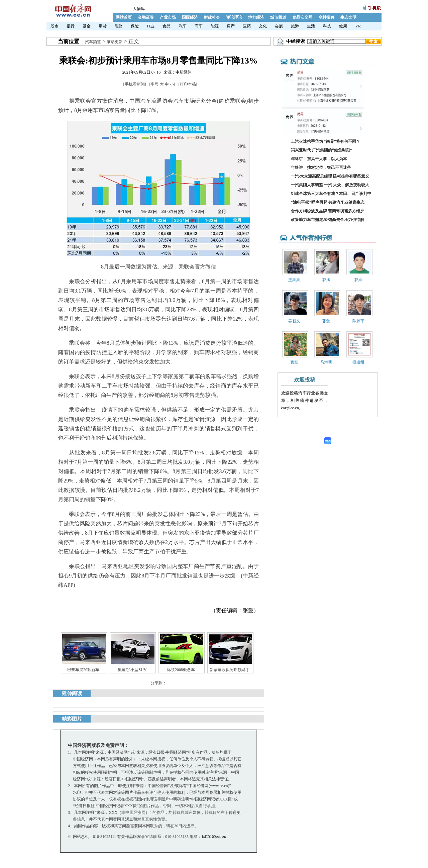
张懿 (326, 321)
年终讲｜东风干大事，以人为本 (319, 159)
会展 (279, 26)
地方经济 (256, 17)
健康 (343, 26)
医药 (247, 26)
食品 (167, 26)
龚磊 (294, 362)
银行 (71, 26)
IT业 (151, 26)
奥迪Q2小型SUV (132, 670)
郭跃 (358, 280)
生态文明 (348, 17)
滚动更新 (115, 42)
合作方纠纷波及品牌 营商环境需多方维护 (328, 211)
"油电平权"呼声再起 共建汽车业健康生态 (328, 202)
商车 (199, 26)
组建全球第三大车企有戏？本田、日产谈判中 (331, 194)
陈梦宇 (358, 321)
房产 (231, 26)
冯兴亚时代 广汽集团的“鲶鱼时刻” (322, 150)
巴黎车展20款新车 (83, 670)
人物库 (139, 9)
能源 (215, 26)
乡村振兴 (326, 17)
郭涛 (326, 280)
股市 (55, 26)
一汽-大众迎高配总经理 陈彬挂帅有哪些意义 (330, 176)
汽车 (183, 26)
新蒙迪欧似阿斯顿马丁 (230, 670)
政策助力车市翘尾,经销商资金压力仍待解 (328, 220)
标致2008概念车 (181, 670)
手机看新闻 (135, 84)
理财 (119, 26)
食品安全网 (302, 17)
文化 (263, 26)
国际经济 (190, 17)
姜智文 (294, 321)
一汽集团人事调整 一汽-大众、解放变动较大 (330, 185)
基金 (87, 26)
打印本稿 (188, 84)
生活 (311, 26)
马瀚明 (326, 362)
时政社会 (212, 17)
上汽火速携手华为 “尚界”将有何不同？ (326, 141)
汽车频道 (93, 42)
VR (358, 26)
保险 (135, 26)
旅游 (295, 26)
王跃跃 (294, 280)
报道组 (358, 362)
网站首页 (124, 17)
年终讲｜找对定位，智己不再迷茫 (321, 168)
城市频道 (278, 17)
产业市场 (168, 17)
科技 (327, 26)
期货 (103, 26)
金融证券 (146, 17)
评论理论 (234, 17)
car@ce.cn (290, 408)
